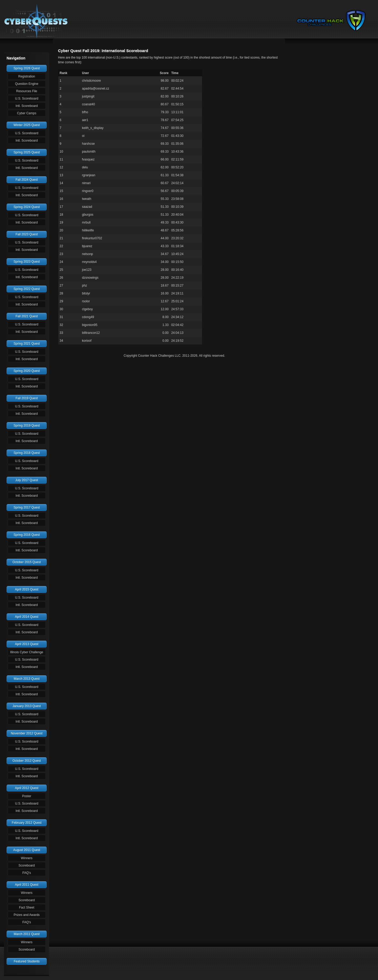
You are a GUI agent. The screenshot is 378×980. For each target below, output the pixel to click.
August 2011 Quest (27, 850)
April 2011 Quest (27, 885)
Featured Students (27, 961)
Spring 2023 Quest (27, 262)
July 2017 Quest (27, 480)
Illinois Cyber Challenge (27, 652)
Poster (27, 796)
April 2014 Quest (27, 617)
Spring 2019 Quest (27, 426)
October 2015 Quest (27, 562)
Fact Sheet (27, 908)
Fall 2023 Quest (27, 234)
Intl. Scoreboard (27, 106)
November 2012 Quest (27, 733)
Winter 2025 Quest (27, 125)
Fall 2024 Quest (27, 180)
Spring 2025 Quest (27, 152)
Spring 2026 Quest (27, 68)
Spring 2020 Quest (27, 371)
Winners (27, 858)
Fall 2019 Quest (27, 398)
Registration (27, 76)
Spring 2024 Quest (27, 207)
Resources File (27, 91)
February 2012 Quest (27, 823)
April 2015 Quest (27, 589)
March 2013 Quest (27, 679)
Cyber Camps (27, 113)
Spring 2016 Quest (27, 535)
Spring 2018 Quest (27, 453)
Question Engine (27, 84)
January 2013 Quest (27, 706)
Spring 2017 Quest (27, 507)
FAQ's (27, 873)
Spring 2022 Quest (27, 289)
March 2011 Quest (27, 934)
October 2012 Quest (27, 761)
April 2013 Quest (27, 644)
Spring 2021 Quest (27, 344)
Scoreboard (27, 865)
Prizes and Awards (27, 915)
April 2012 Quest (27, 788)
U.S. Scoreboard (27, 98)
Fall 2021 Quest (27, 316)
